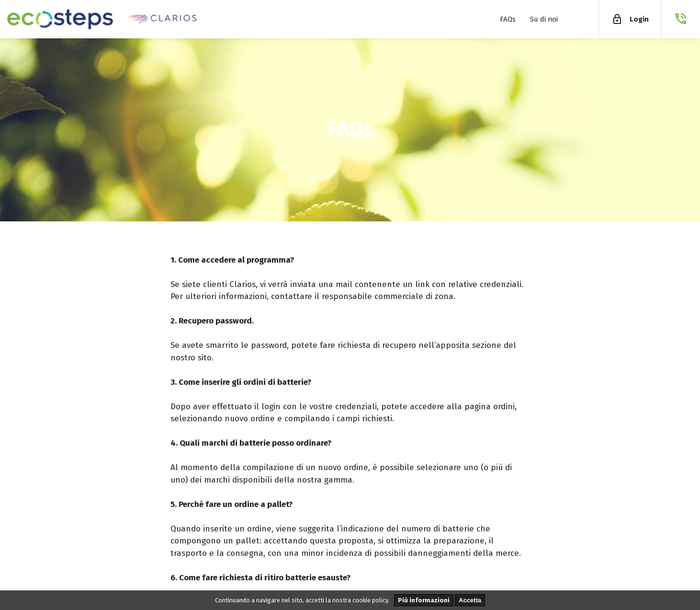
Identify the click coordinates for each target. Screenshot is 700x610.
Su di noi (544, 19)
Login (630, 19)
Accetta (470, 600)
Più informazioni (424, 600)
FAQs (508, 19)
